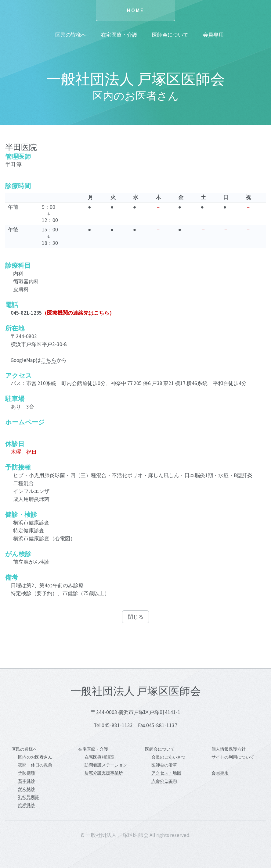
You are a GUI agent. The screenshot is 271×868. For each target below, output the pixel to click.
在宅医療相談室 (99, 757)
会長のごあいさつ (168, 757)
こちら (49, 360)
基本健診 (27, 781)
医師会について (170, 35)
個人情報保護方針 (229, 749)
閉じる (136, 617)
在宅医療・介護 (119, 35)
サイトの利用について (233, 757)
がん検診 (27, 789)
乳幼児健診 (29, 797)
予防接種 (27, 773)
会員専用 (213, 35)
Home (135, 10)
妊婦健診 (27, 805)
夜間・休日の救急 (35, 765)
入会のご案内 (164, 781)
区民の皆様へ (71, 35)
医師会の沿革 (164, 765)
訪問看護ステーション (106, 765)
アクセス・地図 (166, 773)
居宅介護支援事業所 (104, 773)
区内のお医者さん (35, 757)
